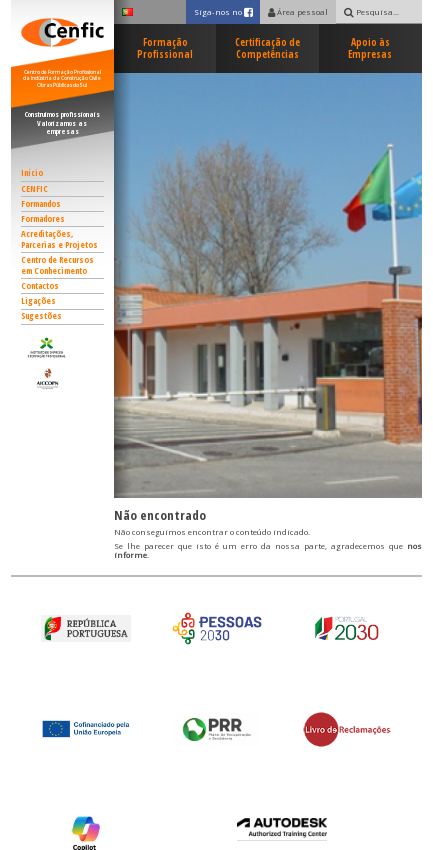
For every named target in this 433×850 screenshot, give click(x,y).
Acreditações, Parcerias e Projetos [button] (59, 239)
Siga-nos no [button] (227, 11)
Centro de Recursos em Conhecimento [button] (57, 265)
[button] (62, 347)
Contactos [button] (40, 286)
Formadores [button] (43, 219)
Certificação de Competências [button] (267, 48)
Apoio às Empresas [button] (370, 48)
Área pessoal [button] (298, 12)
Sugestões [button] (41, 316)
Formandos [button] (41, 204)
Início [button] (32, 173)
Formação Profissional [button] (165, 48)
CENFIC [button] (34, 189)
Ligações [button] (38, 301)
